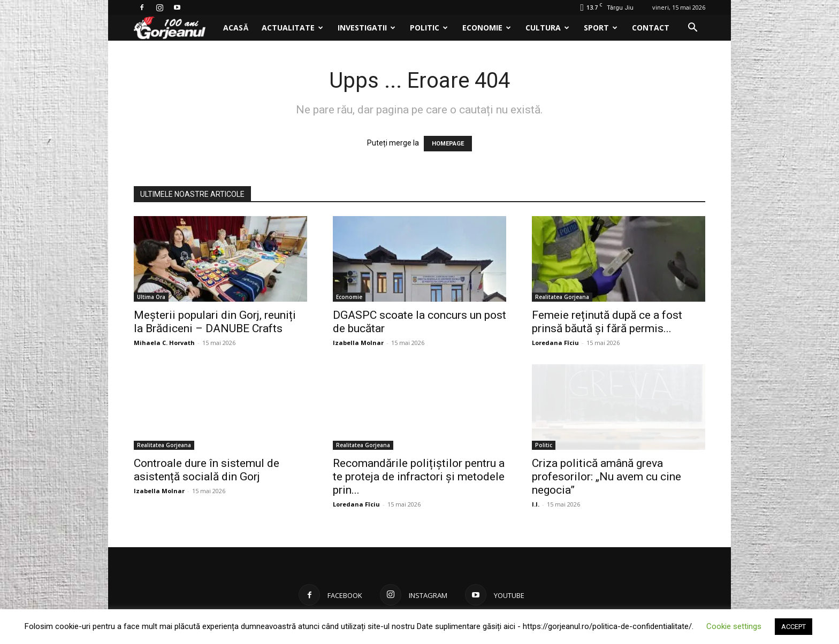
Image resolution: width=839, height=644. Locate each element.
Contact (651, 28)
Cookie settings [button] (734, 626)
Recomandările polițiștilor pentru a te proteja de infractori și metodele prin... (419, 477)
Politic (429, 28)
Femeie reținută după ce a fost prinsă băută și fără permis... (607, 322)
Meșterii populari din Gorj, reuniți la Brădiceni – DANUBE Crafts (215, 322)
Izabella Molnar (358, 343)
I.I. (536, 504)
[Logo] (175, 28)
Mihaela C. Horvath (164, 343)
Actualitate (292, 28)
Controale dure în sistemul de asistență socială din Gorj (207, 470)
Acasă (236, 28)
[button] (692, 29)
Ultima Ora (151, 297)
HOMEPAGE (448, 144)
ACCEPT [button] (794, 627)
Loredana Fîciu (555, 343)
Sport (601, 28)
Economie (487, 28)
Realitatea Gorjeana (562, 297)
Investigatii (367, 28)
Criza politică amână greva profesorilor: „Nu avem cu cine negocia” (607, 477)
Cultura (547, 28)
